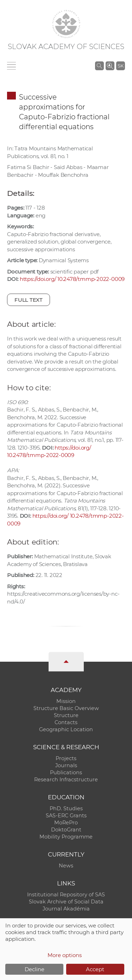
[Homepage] (66, 24)
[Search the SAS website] (99, 66)
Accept (95, 969)
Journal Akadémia (66, 909)
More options (65, 955)
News (66, 866)
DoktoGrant (66, 830)
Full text (29, 300)
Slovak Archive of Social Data (66, 902)
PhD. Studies (66, 808)
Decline (34, 969)
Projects (66, 758)
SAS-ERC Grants (66, 816)
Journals (66, 765)
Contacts (66, 722)
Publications (66, 772)
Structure (66, 715)
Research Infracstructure (66, 780)
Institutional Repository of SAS (66, 895)
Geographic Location (66, 729)
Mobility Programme (66, 837)
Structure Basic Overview (66, 708)
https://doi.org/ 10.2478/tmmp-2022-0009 (72, 279)
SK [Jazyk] (121, 66)
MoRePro (66, 823)
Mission (66, 701)
